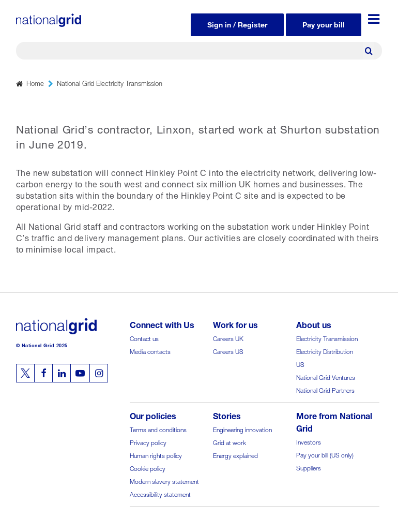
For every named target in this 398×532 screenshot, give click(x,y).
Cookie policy (148, 468)
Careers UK (228, 338)
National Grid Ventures (326, 376)
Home (35, 83)
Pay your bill (324, 24)
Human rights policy (156, 455)
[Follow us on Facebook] (43, 373)
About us (314, 324)
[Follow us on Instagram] (99, 373)
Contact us (144, 338)
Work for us (235, 324)
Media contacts (150, 351)
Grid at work (229, 442)
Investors (309, 441)
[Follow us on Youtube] (80, 373)
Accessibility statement (160, 493)
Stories (227, 415)
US (300, 364)
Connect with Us (162, 324)
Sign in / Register (237, 24)
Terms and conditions (158, 429)
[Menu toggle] (374, 19)
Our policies (153, 415)
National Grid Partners (325, 389)
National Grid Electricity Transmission (110, 83)
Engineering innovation (242, 429)
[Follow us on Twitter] (25, 373)
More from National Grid (334, 421)
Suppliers (309, 467)
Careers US (228, 351)
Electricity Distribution (325, 351)
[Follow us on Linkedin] (62, 373)
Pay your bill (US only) (325, 454)
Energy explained (235, 455)
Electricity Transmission (327, 338)
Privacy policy (148, 442)
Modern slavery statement (164, 481)
